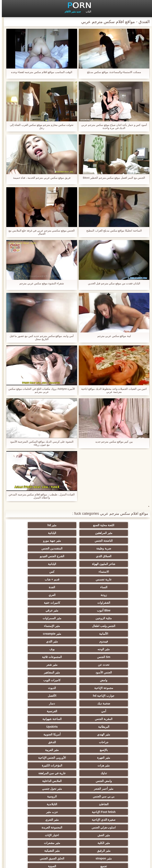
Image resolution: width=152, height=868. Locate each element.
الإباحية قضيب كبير (76, 812)
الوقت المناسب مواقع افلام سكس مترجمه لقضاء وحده (40, 72)
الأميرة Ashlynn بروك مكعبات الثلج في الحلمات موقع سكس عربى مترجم (40, 390)
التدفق (116, 672)
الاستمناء (116, 556)
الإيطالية (76, 789)
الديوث (76, 634)
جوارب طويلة (116, 820)
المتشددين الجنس (76, 541)
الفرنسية (76, 649)
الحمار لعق (76, 827)
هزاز (36, 804)
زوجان (76, 773)
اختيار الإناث (116, 734)
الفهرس (7, 862)
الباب (87, 12)
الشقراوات (36, 572)
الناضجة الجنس (76, 533)
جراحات (36, 665)
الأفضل (116, 641)
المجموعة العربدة (76, 727)
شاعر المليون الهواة (76, 548)
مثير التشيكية (76, 742)
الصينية (36, 750)
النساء (76, 564)
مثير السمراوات (76, 587)
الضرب (36, 765)
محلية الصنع (116, 827)
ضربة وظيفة (116, 541)
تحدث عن (116, 618)
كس (76, 556)
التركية (116, 765)
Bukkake (36, 820)
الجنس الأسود (36, 618)
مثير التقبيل (36, 773)
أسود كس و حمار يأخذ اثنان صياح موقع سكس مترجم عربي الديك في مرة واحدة (112, 126)
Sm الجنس (76, 610)
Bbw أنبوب (76, 579)
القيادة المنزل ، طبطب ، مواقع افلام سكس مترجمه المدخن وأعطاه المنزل (40, 496)
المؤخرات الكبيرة (116, 688)
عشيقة (116, 773)
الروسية (36, 703)
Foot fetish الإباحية (36, 711)
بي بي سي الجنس (76, 703)
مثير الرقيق (116, 742)
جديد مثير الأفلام (71, 12)
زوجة (116, 572)
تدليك (76, 688)
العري (76, 572)
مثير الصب (36, 758)
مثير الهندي (116, 665)
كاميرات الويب (36, 626)
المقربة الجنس (36, 649)
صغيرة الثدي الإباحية (76, 719)
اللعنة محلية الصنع (116, 525)
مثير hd (76, 525)
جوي (36, 796)
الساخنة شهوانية (116, 657)
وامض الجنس (116, 696)
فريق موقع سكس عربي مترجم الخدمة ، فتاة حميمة (40, 178)
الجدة (36, 564)
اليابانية (116, 533)
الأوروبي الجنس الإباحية (76, 680)
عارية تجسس (36, 556)
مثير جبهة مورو (36, 533)
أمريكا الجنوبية (76, 665)
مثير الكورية (76, 796)
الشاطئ (116, 711)
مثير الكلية (76, 734)
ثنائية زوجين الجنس (116, 804)
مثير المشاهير (116, 626)
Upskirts (36, 657)
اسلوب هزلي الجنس (116, 727)
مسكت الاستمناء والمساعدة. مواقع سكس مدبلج (112, 72)
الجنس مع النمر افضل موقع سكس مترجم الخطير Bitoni (112, 178)
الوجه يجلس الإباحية (76, 781)
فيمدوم (116, 603)
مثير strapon (36, 742)
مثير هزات (36, 680)
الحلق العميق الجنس (116, 750)
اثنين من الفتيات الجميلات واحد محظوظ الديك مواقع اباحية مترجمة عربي (112, 390)
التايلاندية (76, 711)
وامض (76, 626)
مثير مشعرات (36, 734)
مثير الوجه (36, 603)
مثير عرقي (36, 579)
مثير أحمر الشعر (36, 696)
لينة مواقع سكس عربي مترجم (112, 336)
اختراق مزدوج (116, 781)
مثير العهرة (116, 680)
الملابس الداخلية (76, 696)
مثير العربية (36, 672)
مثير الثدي (76, 603)
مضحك (116, 758)
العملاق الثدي (36, 541)
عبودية (76, 820)
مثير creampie (36, 595)
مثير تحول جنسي (116, 703)
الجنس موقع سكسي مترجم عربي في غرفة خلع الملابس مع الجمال (40, 232)
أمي (116, 649)
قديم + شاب (116, 564)
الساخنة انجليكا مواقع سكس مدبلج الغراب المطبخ (112, 231)
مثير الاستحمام (116, 789)
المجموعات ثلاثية (36, 610)
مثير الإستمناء (116, 595)
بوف (116, 610)
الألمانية (76, 595)
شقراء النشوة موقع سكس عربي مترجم (40, 283)
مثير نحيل (36, 781)
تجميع (76, 750)
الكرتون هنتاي (116, 812)
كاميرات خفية (116, 579)
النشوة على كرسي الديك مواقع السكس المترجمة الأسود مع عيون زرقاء (40, 443)
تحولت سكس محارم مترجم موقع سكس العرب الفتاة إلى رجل (40, 126)
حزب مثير (116, 719)
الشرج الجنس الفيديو (116, 548)
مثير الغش (36, 727)
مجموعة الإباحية (116, 634)
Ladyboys (116, 796)
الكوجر (36, 789)
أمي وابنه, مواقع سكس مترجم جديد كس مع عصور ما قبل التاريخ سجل (40, 338)
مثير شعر (76, 618)
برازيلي (76, 804)
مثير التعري (36, 719)
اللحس (36, 812)
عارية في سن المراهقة (36, 688)
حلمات (76, 758)
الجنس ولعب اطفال (36, 587)
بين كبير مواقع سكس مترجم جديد (112, 442)
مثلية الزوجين (116, 587)
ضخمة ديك (76, 641)
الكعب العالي (36, 827)
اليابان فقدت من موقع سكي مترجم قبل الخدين (112, 283)
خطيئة (76, 765)
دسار (36, 641)
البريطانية (76, 657)
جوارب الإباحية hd (36, 634)
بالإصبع (76, 672)
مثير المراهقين (36, 525)
